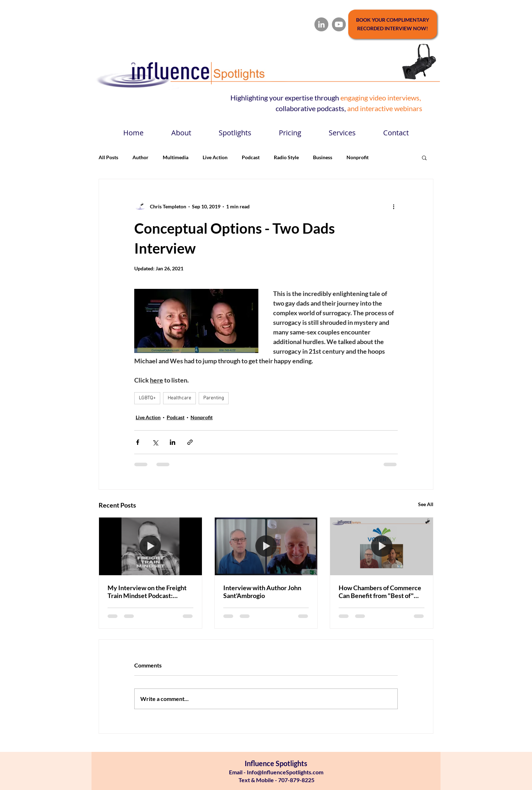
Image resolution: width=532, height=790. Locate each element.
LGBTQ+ (147, 398)
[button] (424, 157)
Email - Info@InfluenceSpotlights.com (276, 772)
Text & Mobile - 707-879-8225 (276, 780)
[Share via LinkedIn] (173, 442)
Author (140, 157)
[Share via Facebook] (138, 442)
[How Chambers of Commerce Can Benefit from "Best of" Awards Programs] (382, 546)
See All (426, 504)
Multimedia (176, 157)
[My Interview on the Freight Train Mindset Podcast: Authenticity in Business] (150, 546)
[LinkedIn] (321, 24)
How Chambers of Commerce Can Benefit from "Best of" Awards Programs (380, 592)
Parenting (214, 398)
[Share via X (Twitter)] (155, 442)
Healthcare (179, 398)
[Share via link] (190, 442)
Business (323, 157)
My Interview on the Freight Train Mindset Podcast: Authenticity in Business (147, 592)
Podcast (251, 157)
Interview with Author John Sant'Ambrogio (262, 592)
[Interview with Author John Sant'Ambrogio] (266, 546)
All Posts (108, 157)
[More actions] (393, 206)
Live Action (215, 157)
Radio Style (286, 157)
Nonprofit (358, 157)
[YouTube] (339, 24)
